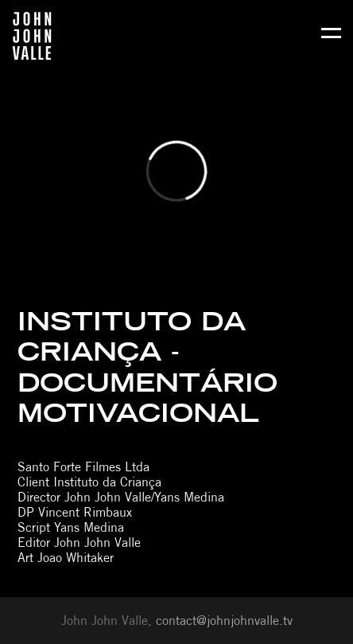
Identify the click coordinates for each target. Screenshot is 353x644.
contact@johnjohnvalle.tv (224, 621)
